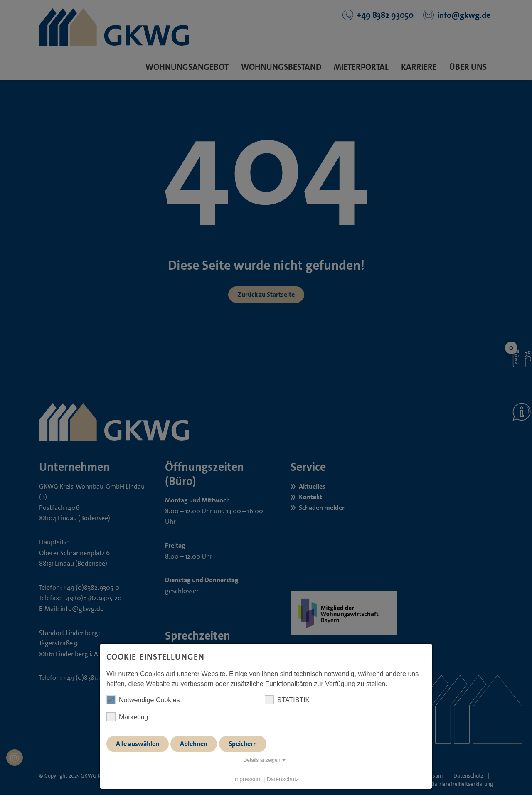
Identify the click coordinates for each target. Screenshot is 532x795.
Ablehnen (194, 744)
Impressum (248, 779)
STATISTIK (287, 700)
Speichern (243, 744)
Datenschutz (283, 779)
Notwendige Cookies (143, 700)
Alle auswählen (138, 744)
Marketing (127, 717)
